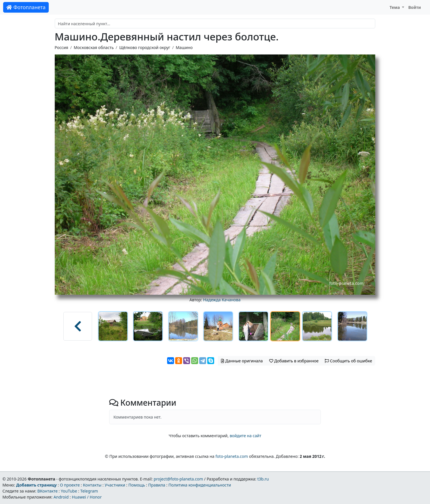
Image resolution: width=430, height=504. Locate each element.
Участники (115, 485)
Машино (184, 47)
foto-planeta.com (232, 456)
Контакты (92, 485)
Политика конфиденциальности (200, 485)
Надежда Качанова (222, 300)
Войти (415, 7)
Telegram (89, 491)
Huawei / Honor (87, 497)
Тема (395, 7)
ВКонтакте (47, 491)
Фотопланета (26, 7)
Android (61, 497)
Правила (157, 485)
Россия (61, 47)
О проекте (70, 485)
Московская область (94, 47)
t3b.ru (263, 479)
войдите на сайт (245, 436)
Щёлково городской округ (145, 47)
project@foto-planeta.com (178, 479)
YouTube (69, 491)
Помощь (137, 485)
